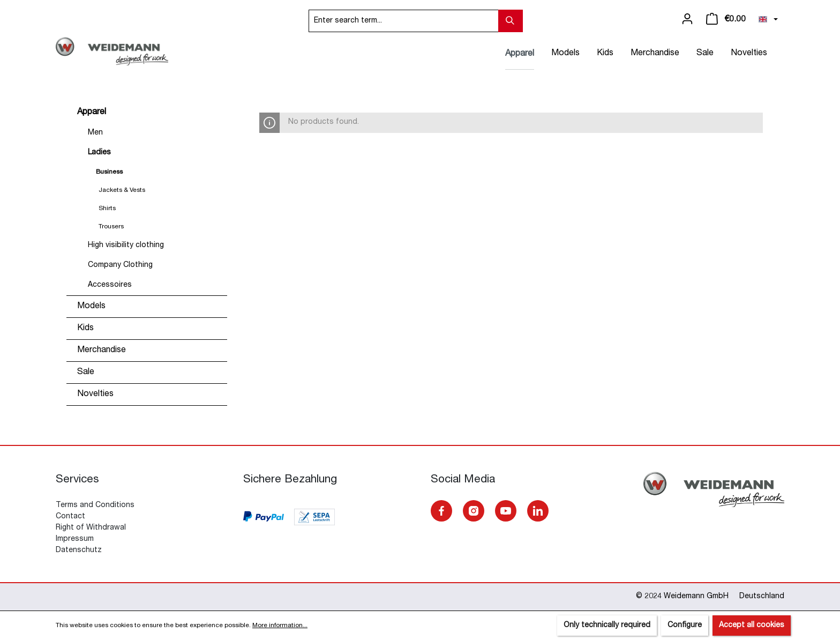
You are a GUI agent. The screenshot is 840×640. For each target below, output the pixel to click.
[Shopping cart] (726, 19)
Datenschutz (79, 550)
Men (95, 133)
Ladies (99, 153)
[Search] (511, 21)
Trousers (111, 227)
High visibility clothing (126, 245)
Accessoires (110, 285)
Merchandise (102, 351)
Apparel (92, 113)
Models (91, 307)
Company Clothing (120, 265)
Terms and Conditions (95, 505)
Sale (86, 373)
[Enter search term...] (404, 21)
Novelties (95, 395)
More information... (280, 626)
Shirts (107, 209)
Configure (685, 626)
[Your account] (687, 19)
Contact (70, 517)
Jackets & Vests (122, 190)
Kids (85, 329)
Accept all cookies (752, 626)
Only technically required (607, 626)
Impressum (75, 539)
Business (109, 172)
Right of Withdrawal (91, 528)
